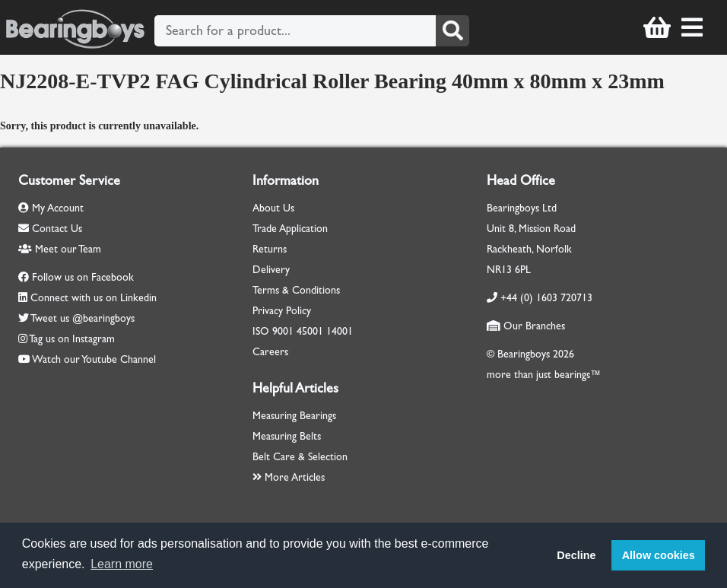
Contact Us (50, 229)
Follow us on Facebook (83, 277)
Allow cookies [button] (659, 555)
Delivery (271, 270)
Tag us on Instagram (72, 339)
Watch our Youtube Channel (94, 359)
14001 (340, 331)
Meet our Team (60, 249)
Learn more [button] (122, 564)
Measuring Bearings (294, 416)
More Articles (289, 477)
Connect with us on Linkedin (94, 298)
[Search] (452, 31)
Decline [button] (576, 555)
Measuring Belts (287, 436)
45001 (310, 331)
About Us (273, 208)
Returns (270, 249)
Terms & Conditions (296, 290)
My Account (51, 208)
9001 (283, 331)
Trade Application (290, 229)
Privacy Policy (282, 311)
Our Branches (526, 326)
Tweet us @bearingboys (83, 318)
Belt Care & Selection (300, 457)
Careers (270, 352)
